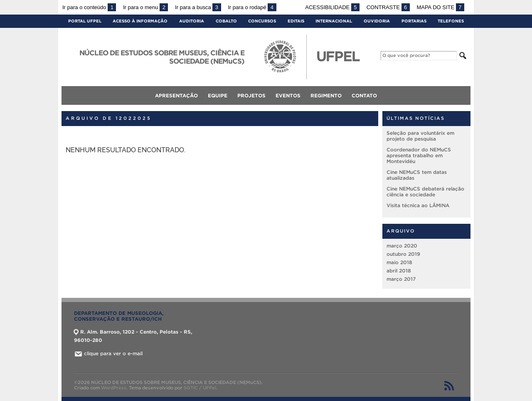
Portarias (414, 21)
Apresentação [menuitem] (176, 95)
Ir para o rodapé (252, 7)
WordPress (114, 388)
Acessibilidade (332, 7)
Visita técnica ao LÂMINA (418, 205)
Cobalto (226, 21)
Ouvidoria (377, 21)
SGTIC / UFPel (200, 388)
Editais (296, 21)
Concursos (262, 21)
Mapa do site (440, 7)
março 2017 (401, 279)
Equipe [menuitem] (218, 95)
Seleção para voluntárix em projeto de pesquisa (420, 136)
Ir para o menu (145, 7)
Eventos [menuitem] (288, 95)
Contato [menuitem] (364, 95)
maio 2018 (399, 262)
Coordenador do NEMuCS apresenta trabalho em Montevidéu (419, 155)
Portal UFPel (85, 21)
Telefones (451, 21)
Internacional (334, 21)
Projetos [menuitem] (251, 95)
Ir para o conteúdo (89, 7)
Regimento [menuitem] (326, 95)
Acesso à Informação (140, 21)
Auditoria (192, 21)
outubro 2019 (403, 254)
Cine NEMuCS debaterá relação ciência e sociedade (425, 192)
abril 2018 (399, 271)
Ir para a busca (198, 7)
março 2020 (402, 246)
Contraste (388, 7)
